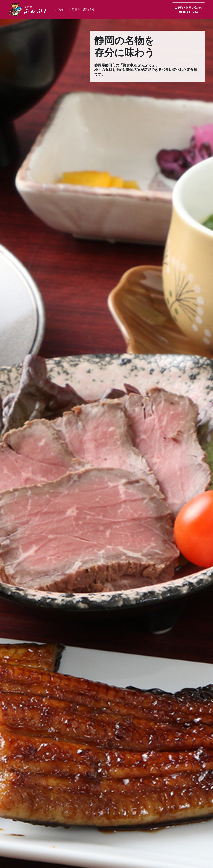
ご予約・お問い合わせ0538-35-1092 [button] (189, 10)
